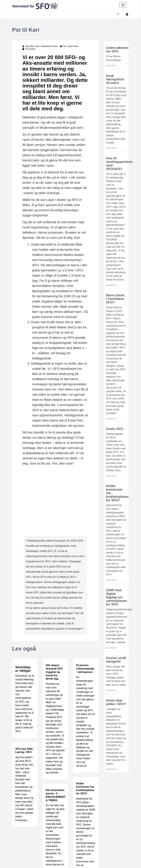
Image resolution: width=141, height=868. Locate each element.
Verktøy (96, 846)
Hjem (17, 846)
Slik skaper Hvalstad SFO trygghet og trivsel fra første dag (54, 607)
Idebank (82, 846)
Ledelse (47, 846)
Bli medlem (21, 851)
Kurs (108, 846)
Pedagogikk (31, 846)
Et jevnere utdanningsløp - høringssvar (85, 603)
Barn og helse (64, 846)
